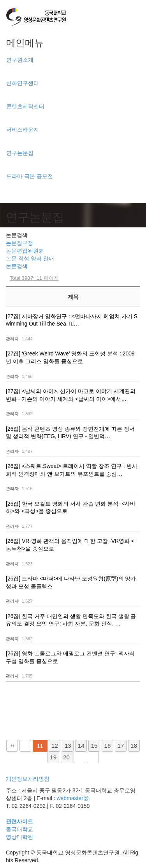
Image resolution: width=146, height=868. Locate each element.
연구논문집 (20, 153)
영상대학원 (19, 837)
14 (81, 746)
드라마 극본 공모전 (30, 176)
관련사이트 (19, 821)
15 (94, 746)
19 (53, 757)
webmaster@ (73, 798)
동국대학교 (19, 829)
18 (134, 746)
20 (66, 757)
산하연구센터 (23, 83)
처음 (12, 746)
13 (68, 746)
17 (120, 746)
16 (108, 746)
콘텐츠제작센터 (25, 106)
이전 (25, 746)
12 (55, 746)
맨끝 (93, 757)
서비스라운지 (23, 130)
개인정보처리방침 (28, 779)
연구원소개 (20, 60)
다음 (79, 757)
